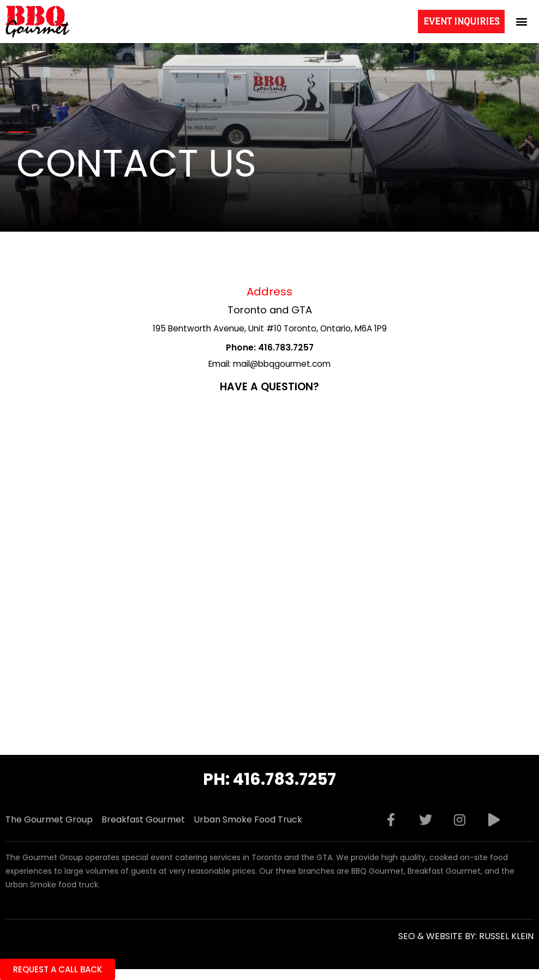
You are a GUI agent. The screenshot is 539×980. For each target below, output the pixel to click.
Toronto (247, 310)
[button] (522, 22)
